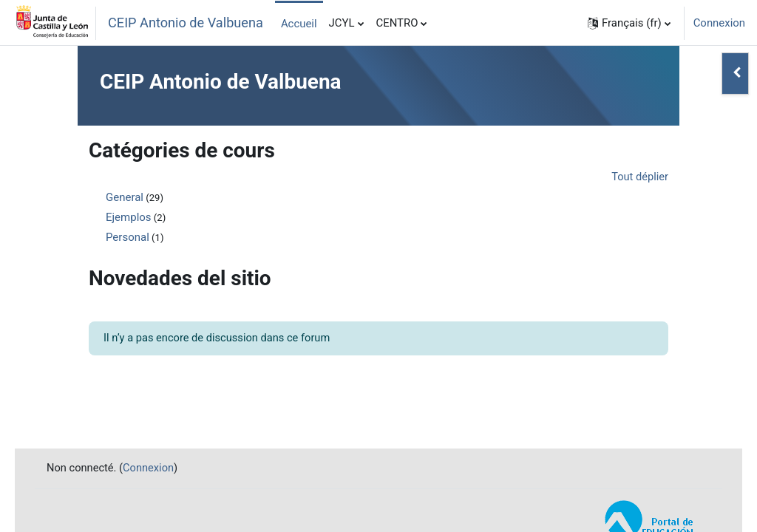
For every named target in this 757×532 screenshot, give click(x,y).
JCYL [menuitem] (342, 23)
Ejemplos (129, 217)
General (125, 197)
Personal (128, 237)
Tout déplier (639, 177)
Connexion (719, 23)
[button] (629, 23)
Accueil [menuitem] (299, 24)
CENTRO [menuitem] (397, 23)
